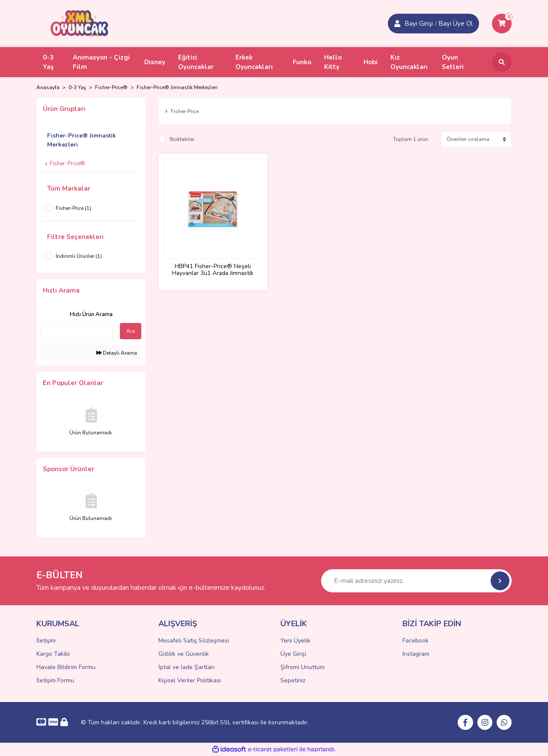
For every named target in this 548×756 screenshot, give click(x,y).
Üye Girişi (293, 654)
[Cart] (502, 24)
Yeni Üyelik (295, 641)
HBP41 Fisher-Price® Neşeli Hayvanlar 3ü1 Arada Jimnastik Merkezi (213, 269)
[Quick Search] (77, 331)
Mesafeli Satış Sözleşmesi (194, 641)
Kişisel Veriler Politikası (190, 680)
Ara (131, 331)
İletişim (46, 641)
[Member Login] (397, 24)
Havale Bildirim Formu (66, 667)
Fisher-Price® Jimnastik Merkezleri (177, 87)
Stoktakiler (182, 140)
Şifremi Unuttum (302, 667)
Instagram (416, 654)
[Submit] (500, 581)
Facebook (415, 641)
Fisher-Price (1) (73, 208)
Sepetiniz (293, 680)
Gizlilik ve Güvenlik (184, 654)
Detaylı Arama (117, 353)
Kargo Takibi (53, 654)
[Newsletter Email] (416, 581)
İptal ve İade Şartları (186, 667)
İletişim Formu (55, 680)
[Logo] (80, 23)
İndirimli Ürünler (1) (79, 256)
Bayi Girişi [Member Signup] (419, 24)
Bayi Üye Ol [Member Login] (456, 24)
